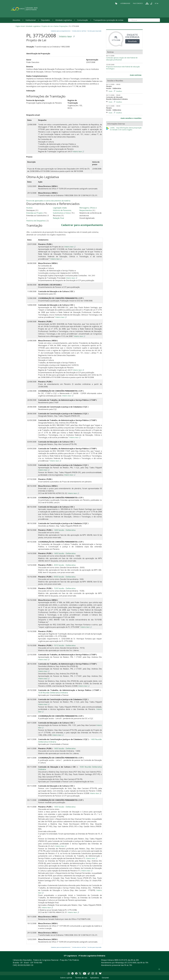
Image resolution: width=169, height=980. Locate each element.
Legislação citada (60, 208)
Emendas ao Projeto (34, 213)
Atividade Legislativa (64, 20)
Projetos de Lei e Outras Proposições (55, 26)
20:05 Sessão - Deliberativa (65, 565)
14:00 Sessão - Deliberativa (65, 530)
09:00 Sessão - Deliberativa (65, 577)
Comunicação (83, 20)
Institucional (31, 20)
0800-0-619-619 (121, 960)
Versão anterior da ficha (79, 31)
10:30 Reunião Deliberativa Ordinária (53, 693)
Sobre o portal (66, 978)
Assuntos (16, 20)
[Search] (144, 20)
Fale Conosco (138, 3)
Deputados (45, 20)
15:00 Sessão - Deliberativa (65, 588)
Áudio (111, 91)
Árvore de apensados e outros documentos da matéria (48, 201)
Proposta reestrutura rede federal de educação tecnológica (123, 68)
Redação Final (58, 218)
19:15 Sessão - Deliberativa (65, 645)
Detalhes (119, 91)
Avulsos (29, 208)
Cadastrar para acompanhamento (61, 31)
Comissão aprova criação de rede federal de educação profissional (122, 59)
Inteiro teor (66, 36)
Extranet (105, 978)
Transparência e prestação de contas (108, 20)
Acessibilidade (125, 3)
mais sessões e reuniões (131, 118)
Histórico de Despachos (36, 221)
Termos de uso (81, 978)
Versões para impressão (94, 31)
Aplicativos (95, 978)
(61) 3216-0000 (130, 963)
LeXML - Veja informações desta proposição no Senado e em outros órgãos (124, 129)
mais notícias (136, 75)
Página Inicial (20, 26)
